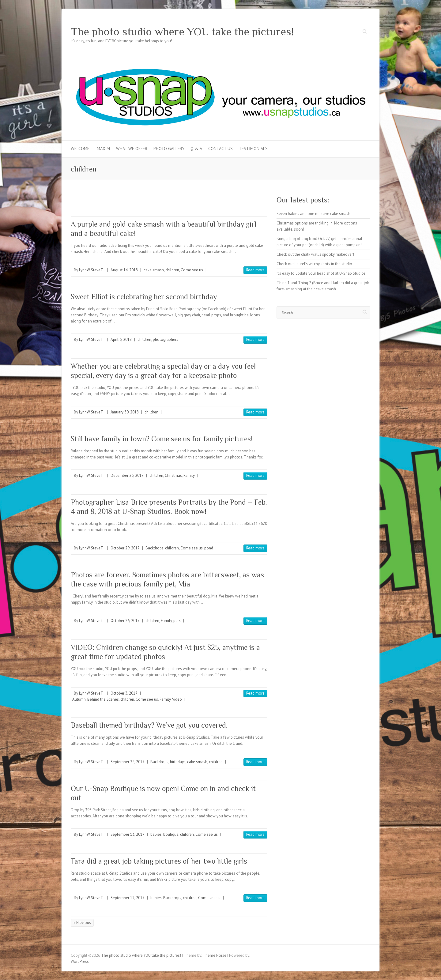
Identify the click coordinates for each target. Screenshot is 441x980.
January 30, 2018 (125, 412)
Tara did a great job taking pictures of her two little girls (159, 861)
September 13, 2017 (128, 834)
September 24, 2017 (128, 762)
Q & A (196, 149)
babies (156, 834)
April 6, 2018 (121, 339)
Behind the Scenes (103, 699)
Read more (255, 270)
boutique (171, 834)
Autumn (79, 699)
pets (177, 621)
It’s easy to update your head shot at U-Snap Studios (321, 273)
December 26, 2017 (127, 475)
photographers (166, 339)
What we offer (132, 149)
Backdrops (155, 548)
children (172, 270)
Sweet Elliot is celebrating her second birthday (144, 297)
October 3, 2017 (124, 693)
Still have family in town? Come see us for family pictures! (162, 439)
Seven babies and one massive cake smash (313, 214)
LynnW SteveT (91, 270)
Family (189, 475)
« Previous (82, 923)
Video (177, 699)
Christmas (173, 475)
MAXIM (103, 149)
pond (209, 548)
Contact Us (221, 149)
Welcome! (81, 149)
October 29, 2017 (125, 548)
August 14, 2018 (124, 270)
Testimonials (253, 149)
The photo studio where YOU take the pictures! (182, 32)
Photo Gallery (169, 149)
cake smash (154, 270)
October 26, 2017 (125, 621)
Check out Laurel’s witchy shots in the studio (314, 264)
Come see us (192, 270)
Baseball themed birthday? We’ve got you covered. (149, 725)
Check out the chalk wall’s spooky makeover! (315, 254)
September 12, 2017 (128, 898)
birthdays (178, 762)
